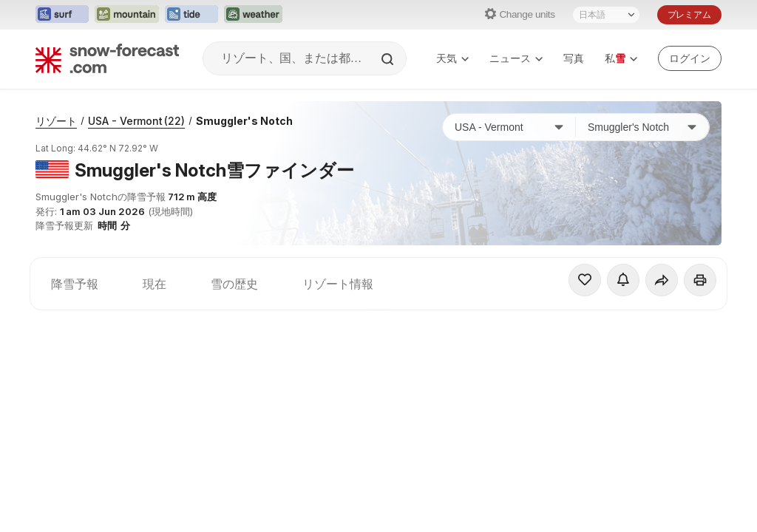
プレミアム (689, 14)
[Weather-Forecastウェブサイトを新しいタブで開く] (253, 15)
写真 (574, 58)
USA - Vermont (136, 121)
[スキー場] (642, 127)
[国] (509, 127)
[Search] (389, 59)
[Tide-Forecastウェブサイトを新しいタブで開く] (191, 15)
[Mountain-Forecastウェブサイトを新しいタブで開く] (127, 15)
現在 (155, 284)
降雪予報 (75, 284)
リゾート (56, 121)
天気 (452, 58)
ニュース (516, 58)
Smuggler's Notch (244, 121)
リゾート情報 (338, 284)
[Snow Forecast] (107, 58)
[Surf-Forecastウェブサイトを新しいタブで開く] (62, 15)
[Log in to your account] (690, 58)
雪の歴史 (234, 284)
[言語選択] (606, 15)
